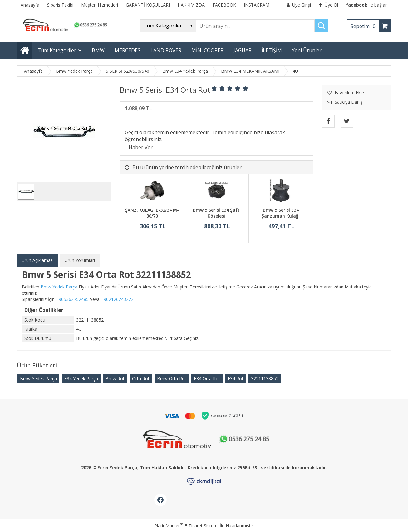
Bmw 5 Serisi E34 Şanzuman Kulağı (281, 213)
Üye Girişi (299, 5)
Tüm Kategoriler (57, 50)
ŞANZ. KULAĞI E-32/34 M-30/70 (152, 213)
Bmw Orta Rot (172, 379)
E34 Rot (236, 379)
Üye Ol (328, 5)
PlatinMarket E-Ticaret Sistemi (186, 526)
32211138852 (265, 379)
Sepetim (365, 26)
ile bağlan (367, 5)
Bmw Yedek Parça (38, 379)
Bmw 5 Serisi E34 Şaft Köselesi (216, 213)
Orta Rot (141, 379)
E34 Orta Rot (207, 379)
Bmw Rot (115, 379)
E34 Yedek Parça (81, 379)
